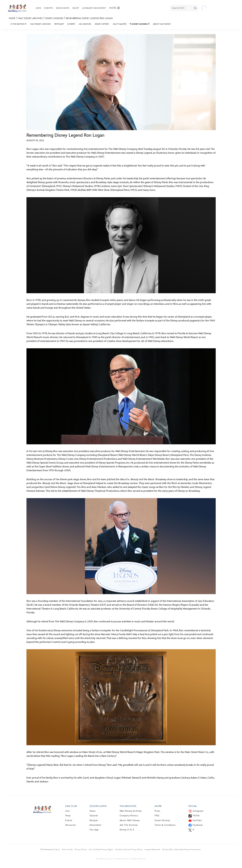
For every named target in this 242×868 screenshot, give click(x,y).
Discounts (63, 8)
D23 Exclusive (98, 806)
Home (12, 18)
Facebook (198, 825)
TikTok (196, 816)
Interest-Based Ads (152, 849)
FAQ (157, 816)
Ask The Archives (129, 825)
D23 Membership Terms (50, 849)
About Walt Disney (162, 24)
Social (193, 806)
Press (157, 811)
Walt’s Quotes (120, 24)
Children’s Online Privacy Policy (129, 849)
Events (49, 8)
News (93, 811)
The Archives (128, 806)
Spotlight (59, 24)
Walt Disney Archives (30, 18)
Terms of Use (67, 849)
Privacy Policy (81, 849)
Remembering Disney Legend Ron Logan (89, 18)
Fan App (94, 830)
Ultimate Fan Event (94, 8)
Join (38, 8)
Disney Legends (54, 18)
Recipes (94, 820)
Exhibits (71, 24)
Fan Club (71, 806)
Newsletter (96, 825)
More (158, 806)
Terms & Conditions (165, 825)
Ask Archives (85, 24)
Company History (129, 816)
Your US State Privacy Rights (101, 849)
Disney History (102, 24)
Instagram (198, 811)
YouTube (197, 820)
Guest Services (162, 820)
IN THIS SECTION (17, 24)
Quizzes (94, 816)
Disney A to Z (127, 830)
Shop (76, 8)
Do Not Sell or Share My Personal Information (182, 849)
